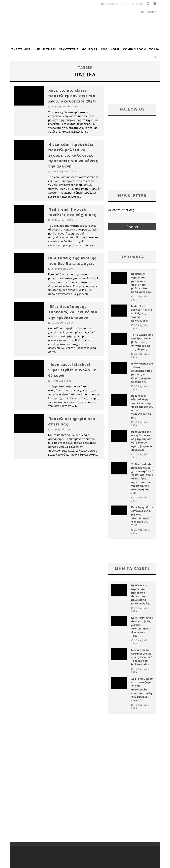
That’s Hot (21, 49)
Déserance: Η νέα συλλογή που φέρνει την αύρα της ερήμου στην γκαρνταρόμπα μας (142, 407)
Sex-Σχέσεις (69, 49)
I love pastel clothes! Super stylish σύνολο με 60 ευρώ (72, 370)
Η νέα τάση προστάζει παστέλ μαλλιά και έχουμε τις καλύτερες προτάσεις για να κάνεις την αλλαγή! (73, 155)
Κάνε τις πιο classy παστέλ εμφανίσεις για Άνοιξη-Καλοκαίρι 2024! (72, 96)
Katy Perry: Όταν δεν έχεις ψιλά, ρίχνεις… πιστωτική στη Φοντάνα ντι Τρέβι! (142, 516)
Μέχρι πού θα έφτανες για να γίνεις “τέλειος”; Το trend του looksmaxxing (142, 657)
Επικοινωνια (148, 12)
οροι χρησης (109, 4)
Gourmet (90, 49)
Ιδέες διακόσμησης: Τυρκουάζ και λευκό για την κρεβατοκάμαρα (73, 312)
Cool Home (110, 49)
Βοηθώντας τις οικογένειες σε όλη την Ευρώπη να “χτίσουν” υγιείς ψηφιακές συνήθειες (142, 441)
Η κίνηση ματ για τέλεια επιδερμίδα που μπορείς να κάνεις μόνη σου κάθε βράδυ (142, 373)
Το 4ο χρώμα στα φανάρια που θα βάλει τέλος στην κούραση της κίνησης (142, 342)
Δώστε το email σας (121, 210)
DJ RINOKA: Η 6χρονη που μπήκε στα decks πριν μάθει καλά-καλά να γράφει (141, 283)
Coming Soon (134, 49)
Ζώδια (154, 49)
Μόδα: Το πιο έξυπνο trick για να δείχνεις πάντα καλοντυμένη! (142, 313)
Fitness (50, 49)
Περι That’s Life (132, 4)
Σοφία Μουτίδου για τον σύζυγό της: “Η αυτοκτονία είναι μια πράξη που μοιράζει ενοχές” (142, 690)
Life (37, 49)
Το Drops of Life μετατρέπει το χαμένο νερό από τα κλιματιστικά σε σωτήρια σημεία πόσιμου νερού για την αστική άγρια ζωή (142, 479)
